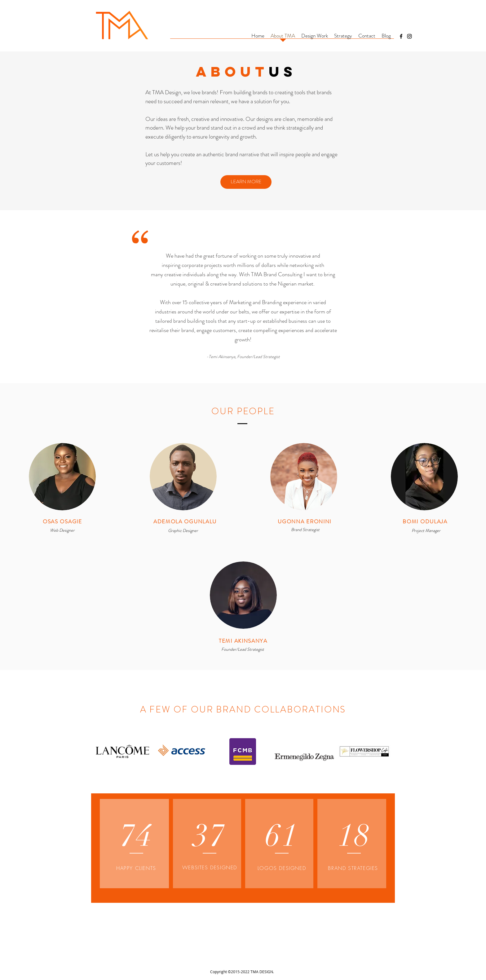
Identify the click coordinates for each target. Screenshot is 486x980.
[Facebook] (401, 36)
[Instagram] (409, 36)
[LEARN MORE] (246, 182)
